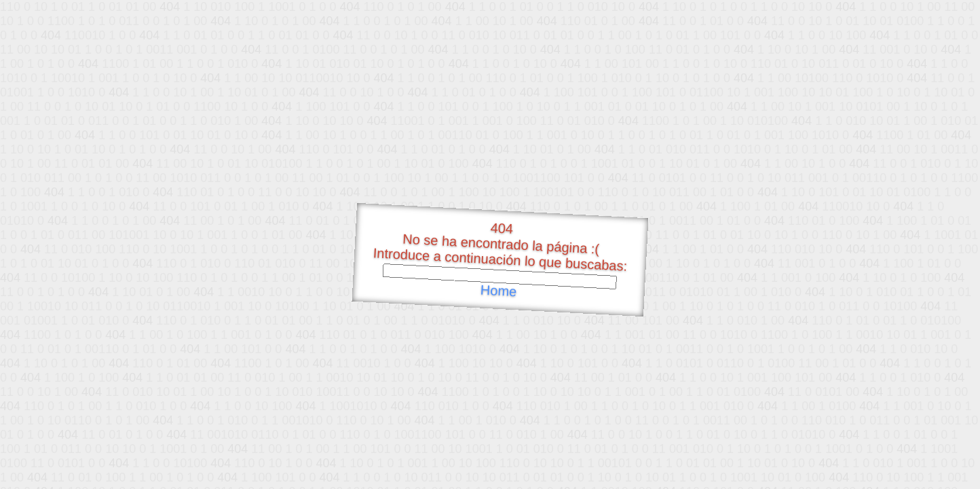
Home (498, 291)
